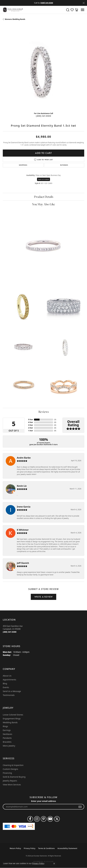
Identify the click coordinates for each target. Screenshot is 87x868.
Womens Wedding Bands (15, 19)
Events (6, 687)
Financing (7, 773)
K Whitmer (23, 530)
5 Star (30, 420)
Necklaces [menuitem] (7, 734)
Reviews (44, 412)
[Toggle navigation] (83, 10)
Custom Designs (10, 769)
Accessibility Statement (67, 848)
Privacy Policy (30, 848)
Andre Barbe (24, 458)
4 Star (30, 422)
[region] (43, 69)
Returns (64, 165)
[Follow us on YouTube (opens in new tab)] (50, 819)
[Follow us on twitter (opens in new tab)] (57, 819)
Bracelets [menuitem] (7, 742)
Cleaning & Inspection (13, 765)
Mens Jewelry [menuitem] (9, 746)
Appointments (9, 680)
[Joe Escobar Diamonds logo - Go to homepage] (13, 10)
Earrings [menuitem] (7, 730)
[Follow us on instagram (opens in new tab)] (37, 819)
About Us (7, 676)
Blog (5, 683)
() (55, 420)
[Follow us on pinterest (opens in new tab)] (44, 819)
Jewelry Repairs (10, 781)
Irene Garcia (24, 507)
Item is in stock (44, 179)
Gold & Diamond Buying (14, 777)
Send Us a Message (12, 691)
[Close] (84, 3)
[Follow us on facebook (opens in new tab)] (30, 819)
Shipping (23, 165)
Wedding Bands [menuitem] (10, 722)
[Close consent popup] (54, 864)
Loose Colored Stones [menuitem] (13, 715)
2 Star (30, 428)
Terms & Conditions (46, 848)
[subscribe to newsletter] (80, 807)
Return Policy (15, 848)
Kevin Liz (22, 486)
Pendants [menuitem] (7, 738)
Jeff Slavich (23, 563)
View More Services (12, 785)
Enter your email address (43, 801)
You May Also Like (43, 204)
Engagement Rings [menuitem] (12, 719)
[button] (68, 10)
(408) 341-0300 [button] (47, 3)
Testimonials (9, 695)
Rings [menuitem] (5, 726)
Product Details (44, 197)
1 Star (30, 431)
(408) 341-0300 (43, 116)
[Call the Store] (10, 632)
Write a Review (44, 597)
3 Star (30, 425)
